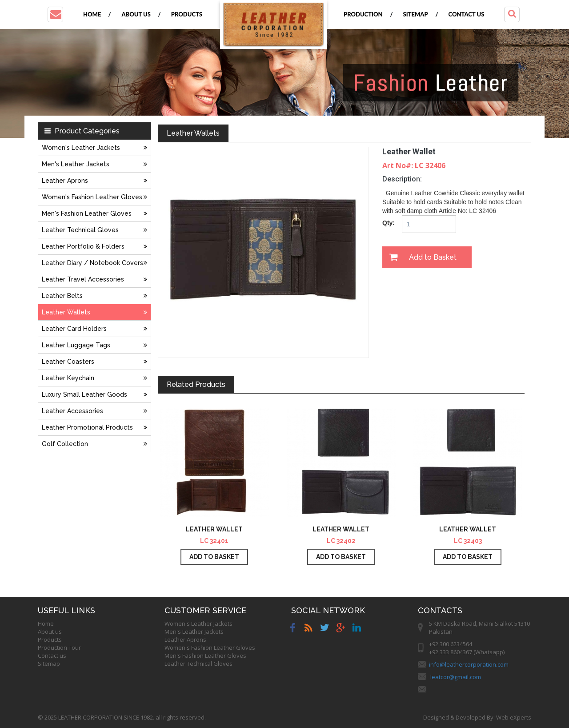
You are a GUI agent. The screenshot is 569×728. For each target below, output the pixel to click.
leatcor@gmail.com (456, 677)
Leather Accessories (94, 411)
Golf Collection (94, 444)
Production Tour (59, 648)
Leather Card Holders (94, 329)
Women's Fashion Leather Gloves (94, 197)
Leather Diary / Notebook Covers (94, 263)
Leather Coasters (94, 362)
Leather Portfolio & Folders (94, 246)
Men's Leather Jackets (94, 164)
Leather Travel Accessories (94, 279)
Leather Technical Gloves (94, 230)
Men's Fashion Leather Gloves (94, 213)
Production (363, 14)
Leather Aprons (94, 181)
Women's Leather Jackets (94, 148)
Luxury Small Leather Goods (94, 394)
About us (136, 14)
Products (187, 14)
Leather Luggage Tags (94, 345)
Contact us (467, 14)
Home (92, 14)
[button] (55, 14)
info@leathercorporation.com (469, 664)
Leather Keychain (94, 378)
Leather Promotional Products (94, 427)
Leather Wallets (94, 312)
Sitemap (416, 14)
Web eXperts (514, 717)
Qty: (389, 223)
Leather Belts (94, 296)
